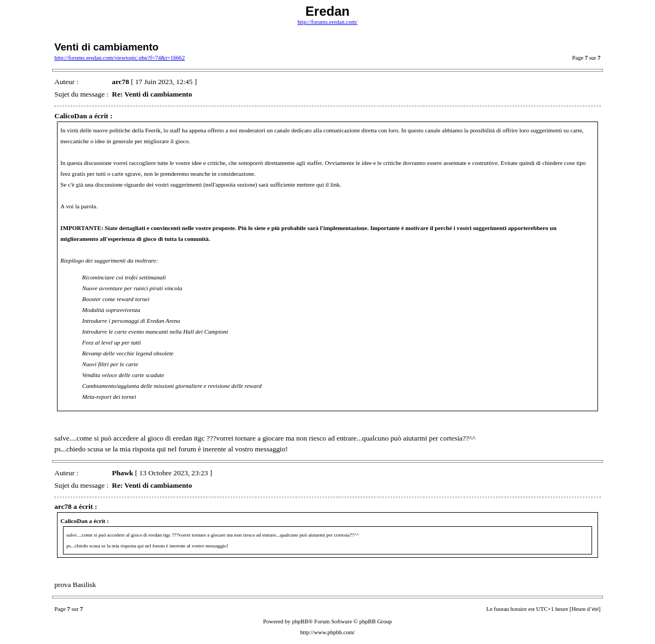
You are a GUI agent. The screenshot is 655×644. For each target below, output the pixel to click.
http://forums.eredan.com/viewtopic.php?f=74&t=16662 (119, 58)
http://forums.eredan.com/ (327, 22)
